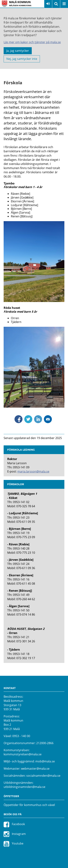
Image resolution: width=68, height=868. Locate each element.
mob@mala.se (45, 761)
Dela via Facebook (18, 419)
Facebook (14, 824)
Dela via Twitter (28, 419)
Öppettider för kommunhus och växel (29, 805)
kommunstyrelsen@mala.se (23, 754)
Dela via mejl (48, 419)
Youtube (14, 844)
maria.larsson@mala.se (33, 471)
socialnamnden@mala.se (43, 776)
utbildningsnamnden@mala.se (24, 787)
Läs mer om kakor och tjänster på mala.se (32, 42)
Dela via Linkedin (38, 419)
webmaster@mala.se (35, 769)
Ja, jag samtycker (18, 51)
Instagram (15, 834)
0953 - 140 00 (21, 736)
